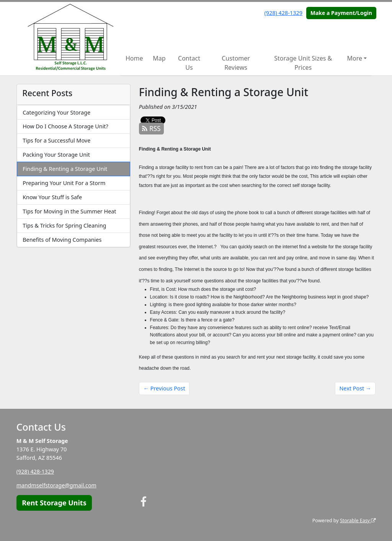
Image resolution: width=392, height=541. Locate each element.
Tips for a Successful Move (56, 140)
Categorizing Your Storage (56, 112)
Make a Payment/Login (341, 13)
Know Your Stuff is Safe (52, 197)
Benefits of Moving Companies (62, 240)
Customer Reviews (236, 63)
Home (134, 58)
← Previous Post (164, 388)
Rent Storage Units (54, 503)
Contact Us (189, 63)
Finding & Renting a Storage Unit (65, 169)
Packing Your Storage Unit (56, 155)
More (355, 58)
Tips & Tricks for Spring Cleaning (64, 225)
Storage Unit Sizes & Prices (303, 63)
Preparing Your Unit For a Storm (64, 183)
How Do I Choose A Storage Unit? (65, 126)
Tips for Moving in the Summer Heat (69, 211)
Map (159, 58)
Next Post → (355, 388)
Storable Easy (357, 521)
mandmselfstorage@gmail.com (57, 485)
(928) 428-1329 (283, 13)
